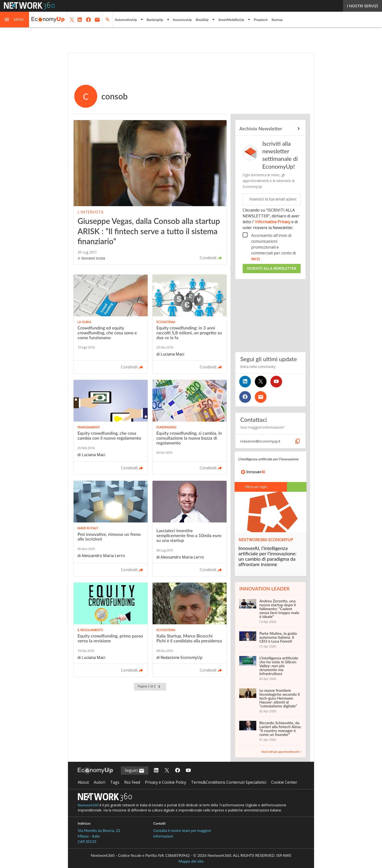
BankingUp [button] (155, 20)
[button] (15, 19)
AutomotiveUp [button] (126, 20)
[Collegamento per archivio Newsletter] (270, 129)
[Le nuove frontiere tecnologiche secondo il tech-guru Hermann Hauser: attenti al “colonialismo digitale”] (270, 701)
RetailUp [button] (202, 20)
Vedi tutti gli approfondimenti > (281, 752)
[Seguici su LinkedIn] (245, 382)
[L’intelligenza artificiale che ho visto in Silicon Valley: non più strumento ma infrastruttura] (270, 668)
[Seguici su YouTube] (276, 382)
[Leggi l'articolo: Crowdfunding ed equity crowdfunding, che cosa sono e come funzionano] (111, 324)
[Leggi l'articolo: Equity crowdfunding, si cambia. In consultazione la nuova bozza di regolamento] (190, 427)
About (83, 782)
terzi (255, 259)
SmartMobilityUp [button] (231, 20)
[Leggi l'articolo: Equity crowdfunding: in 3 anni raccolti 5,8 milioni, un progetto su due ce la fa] (190, 324)
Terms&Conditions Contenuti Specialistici (229, 782)
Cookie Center (284, 782)
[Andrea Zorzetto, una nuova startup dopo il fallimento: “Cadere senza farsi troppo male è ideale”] (270, 611)
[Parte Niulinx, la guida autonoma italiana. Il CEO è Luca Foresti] (270, 640)
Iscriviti (272, 269)
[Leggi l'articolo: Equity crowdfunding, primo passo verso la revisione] (111, 630)
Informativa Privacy (273, 222)
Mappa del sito (191, 861)
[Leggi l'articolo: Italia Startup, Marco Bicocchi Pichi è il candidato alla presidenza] (190, 630)
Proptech (261, 20)
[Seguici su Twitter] (261, 382)
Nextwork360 (88, 805)
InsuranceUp (182, 20)
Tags (115, 782)
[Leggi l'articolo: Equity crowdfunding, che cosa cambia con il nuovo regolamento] (111, 427)
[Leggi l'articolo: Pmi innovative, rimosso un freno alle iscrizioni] (111, 529)
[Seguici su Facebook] (245, 397)
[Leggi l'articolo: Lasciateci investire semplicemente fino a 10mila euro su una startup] (190, 529)
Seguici (135, 771)
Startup (277, 20)
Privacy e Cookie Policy (166, 782)
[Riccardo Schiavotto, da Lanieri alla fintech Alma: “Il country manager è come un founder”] (270, 731)
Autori (100, 782)
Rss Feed (132, 782)
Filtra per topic (253, 487)
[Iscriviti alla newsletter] (261, 397)
